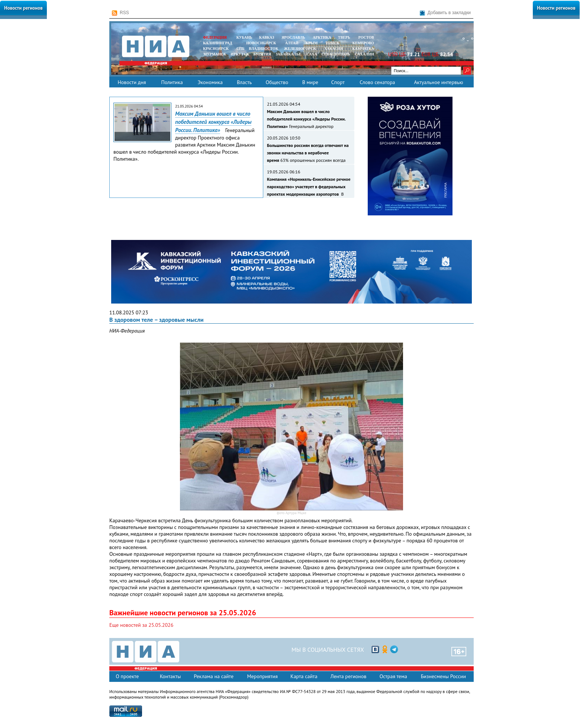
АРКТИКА (322, 37)
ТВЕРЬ (344, 37)
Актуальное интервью (438, 82)
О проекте (127, 676)
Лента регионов (349, 676)
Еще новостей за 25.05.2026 (141, 625)
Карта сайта (304, 676)
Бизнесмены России (443, 676)
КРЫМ (312, 43)
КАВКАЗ (267, 37)
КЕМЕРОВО (363, 43)
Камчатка (363, 49)
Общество (277, 82)
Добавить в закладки (445, 13)
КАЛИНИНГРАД (218, 43)
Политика (172, 82)
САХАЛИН (365, 54)
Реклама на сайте (214, 676)
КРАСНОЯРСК (216, 49)
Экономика (210, 82)
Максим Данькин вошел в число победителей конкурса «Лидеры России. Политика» (213, 122)
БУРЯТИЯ (262, 54)
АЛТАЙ (292, 43)
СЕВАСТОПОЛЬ (336, 54)
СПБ (241, 49)
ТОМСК (333, 43)
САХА (312, 54)
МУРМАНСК (215, 54)
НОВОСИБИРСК (261, 43)
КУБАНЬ (244, 37)
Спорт (338, 82)
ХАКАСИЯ (333, 49)
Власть (244, 82)
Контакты (170, 676)
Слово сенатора (377, 82)
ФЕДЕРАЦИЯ (215, 37)
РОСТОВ (366, 37)
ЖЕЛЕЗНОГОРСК (300, 49)
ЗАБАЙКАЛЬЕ (289, 54)
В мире (310, 82)
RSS (120, 13)
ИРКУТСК (240, 54)
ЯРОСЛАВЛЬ (293, 37)
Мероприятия (262, 676)
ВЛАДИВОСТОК (263, 49)
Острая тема (393, 676)
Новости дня (132, 82)
